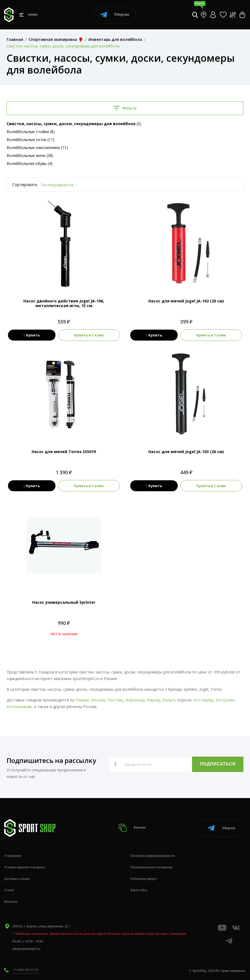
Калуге (169, 700)
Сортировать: (25, 185)
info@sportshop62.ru (26, 948)
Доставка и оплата (17, 878)
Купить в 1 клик (89, 335)
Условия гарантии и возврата (24, 867)
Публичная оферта (144, 878)
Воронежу (135, 700)
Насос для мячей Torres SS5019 (64, 452)
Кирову (154, 700)
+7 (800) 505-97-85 (25, 969)
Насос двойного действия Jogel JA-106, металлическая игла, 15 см (64, 303)
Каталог (132, 828)
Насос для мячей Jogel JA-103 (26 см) (186, 452)
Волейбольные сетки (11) (30, 140)
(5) (74, 124)
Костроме (225, 700)
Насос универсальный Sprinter (64, 602)
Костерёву (204, 700)
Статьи (9, 890)
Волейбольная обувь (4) (30, 163)
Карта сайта (139, 890)
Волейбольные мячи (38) (30, 155)
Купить (32, 335)
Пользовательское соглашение (152, 867)
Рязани (82, 700)
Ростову (116, 700)
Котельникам (19, 707)
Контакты (11, 901)
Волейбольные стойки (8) (31, 132)
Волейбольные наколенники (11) (37, 148)
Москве (98, 700)
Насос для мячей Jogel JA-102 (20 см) (186, 301)
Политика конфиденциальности (153, 855)
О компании (13, 855)
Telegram (115, 15)
